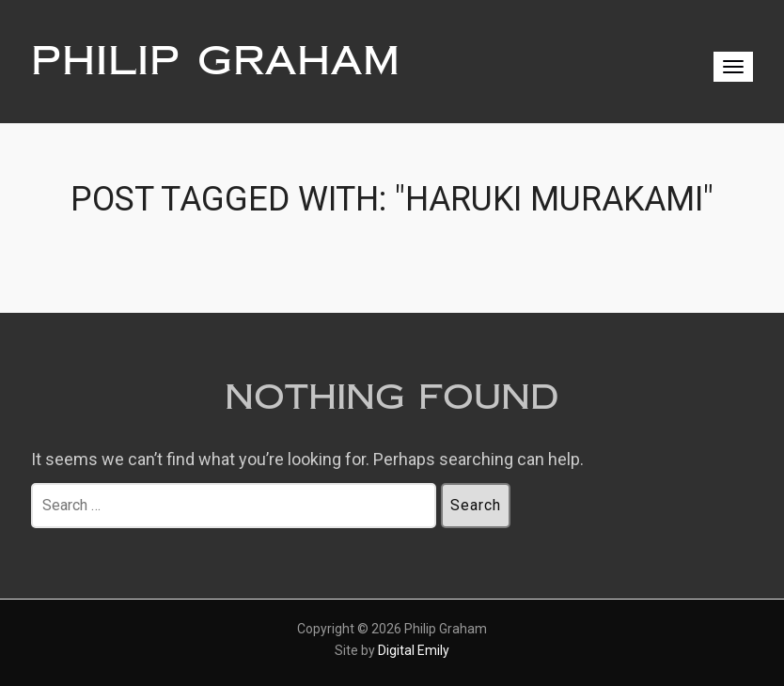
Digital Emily (414, 650)
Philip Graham (216, 61)
